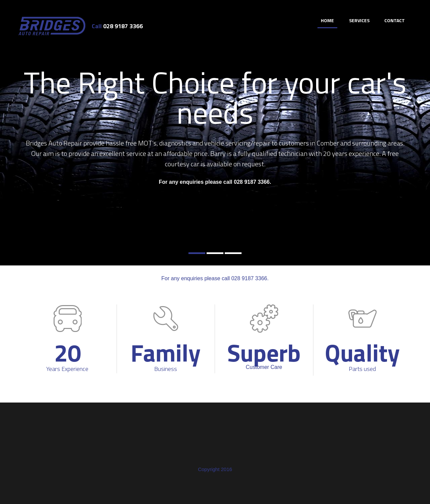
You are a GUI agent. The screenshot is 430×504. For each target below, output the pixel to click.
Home (327, 20)
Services (359, 20)
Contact (395, 20)
